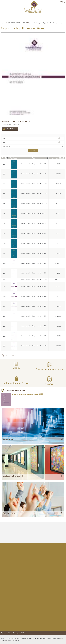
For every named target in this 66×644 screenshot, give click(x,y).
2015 (5, 253)
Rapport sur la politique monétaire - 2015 (34, 253)
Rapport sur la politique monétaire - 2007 (34, 174)
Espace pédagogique (10, 513)
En (61, 2)
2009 (5, 194)
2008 (5, 184)
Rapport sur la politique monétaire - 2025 (17, 121)
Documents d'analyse (35, 23)
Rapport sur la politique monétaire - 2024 (34, 336)
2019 (5, 286)
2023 (5, 326)
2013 (5, 234)
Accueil (3, 23)
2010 (5, 204)
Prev (64, 405)
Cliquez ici (16, 641)
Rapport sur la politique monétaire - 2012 (34, 224)
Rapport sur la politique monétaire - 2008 (34, 184)
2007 (5, 174)
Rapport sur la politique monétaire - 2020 (34, 296)
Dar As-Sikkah (8, 439)
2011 (5, 214)
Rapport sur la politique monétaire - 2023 (34, 326)
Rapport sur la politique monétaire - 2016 (34, 263)
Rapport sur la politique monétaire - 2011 (34, 214)
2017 (5, 273)
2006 (5, 164)
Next (64, 405)
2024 (5, 336)
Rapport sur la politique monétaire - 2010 (34, 204)
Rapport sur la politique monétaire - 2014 (34, 243)
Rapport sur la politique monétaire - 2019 (34, 286)
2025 (5, 346)
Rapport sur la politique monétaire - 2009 (34, 194)
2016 (5, 263)
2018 (5, 280)
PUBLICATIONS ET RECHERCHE (17, 23)
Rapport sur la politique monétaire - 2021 (34, 306)
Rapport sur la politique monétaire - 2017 (34, 273)
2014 (5, 243)
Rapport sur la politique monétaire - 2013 (34, 233)
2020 (5, 296)
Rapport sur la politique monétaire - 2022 (34, 316)
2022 (5, 316)
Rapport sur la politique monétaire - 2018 (34, 280)
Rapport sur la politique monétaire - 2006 (34, 164)
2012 (5, 224)
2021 (5, 306)
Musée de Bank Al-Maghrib (13, 476)
